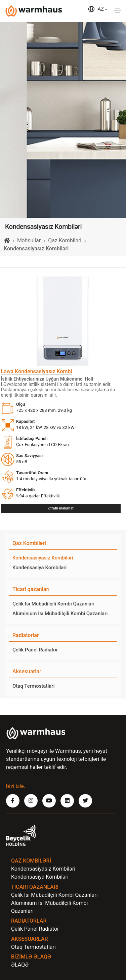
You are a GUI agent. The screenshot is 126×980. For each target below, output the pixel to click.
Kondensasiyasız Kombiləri (43, 558)
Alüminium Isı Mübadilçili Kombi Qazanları (60, 614)
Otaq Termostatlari (33, 686)
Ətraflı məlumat (61, 508)
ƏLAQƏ (20, 965)
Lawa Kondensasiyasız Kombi (37, 371)
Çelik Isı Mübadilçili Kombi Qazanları (53, 604)
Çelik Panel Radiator (35, 650)
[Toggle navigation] (117, 10)
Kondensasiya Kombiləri (39, 568)
